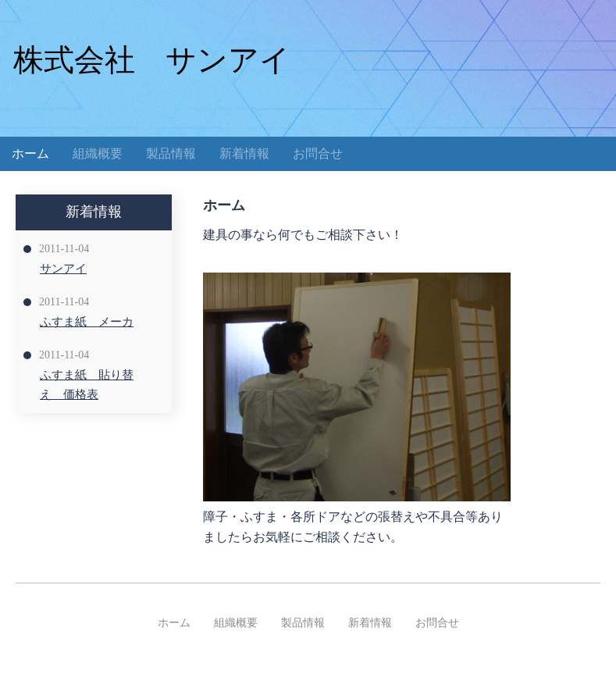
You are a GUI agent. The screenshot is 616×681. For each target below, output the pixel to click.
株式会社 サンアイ (152, 60)
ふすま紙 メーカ (87, 322)
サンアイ (63, 269)
